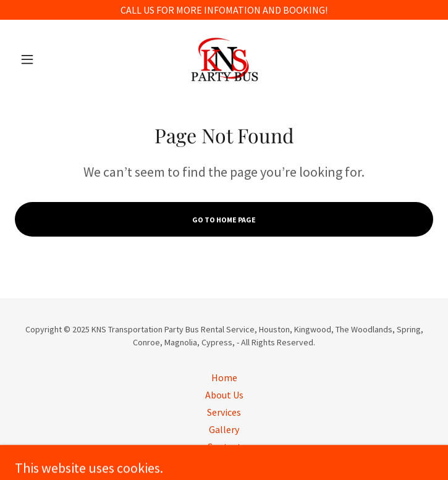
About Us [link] (224, 395)
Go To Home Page (224, 220)
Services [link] (224, 412)
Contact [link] (224, 447)
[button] (46, 59)
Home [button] (224, 377)
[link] (224, 59)
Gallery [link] (224, 429)
